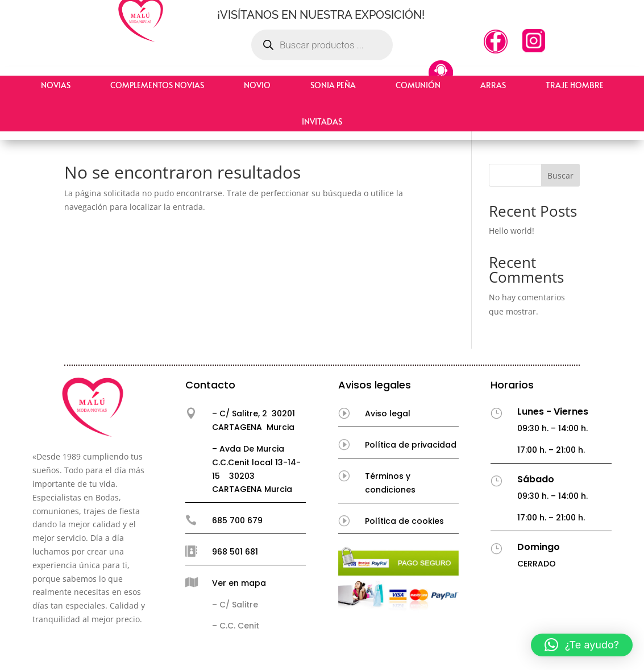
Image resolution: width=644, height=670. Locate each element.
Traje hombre (575, 85)
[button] (582, 645)
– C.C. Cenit (236, 626)
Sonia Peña (333, 85)
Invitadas (322, 121)
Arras (493, 85)
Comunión (418, 85)
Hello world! (512, 231)
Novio (257, 85)
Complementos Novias (157, 85)
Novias (56, 85)
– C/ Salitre (235, 605)
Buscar (560, 175)
